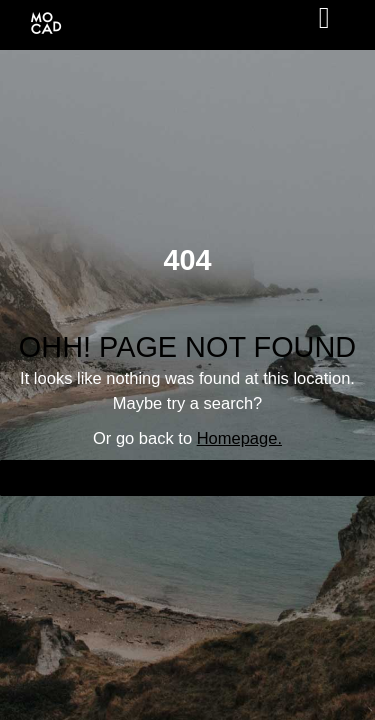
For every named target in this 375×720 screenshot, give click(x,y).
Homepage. (239, 438)
